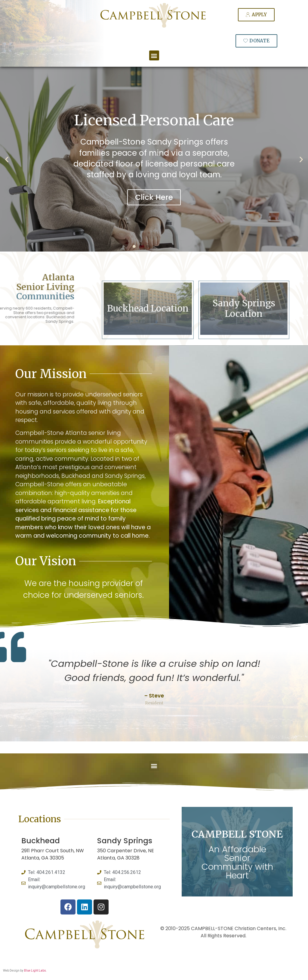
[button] (154, 55)
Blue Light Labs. (35, 971)
